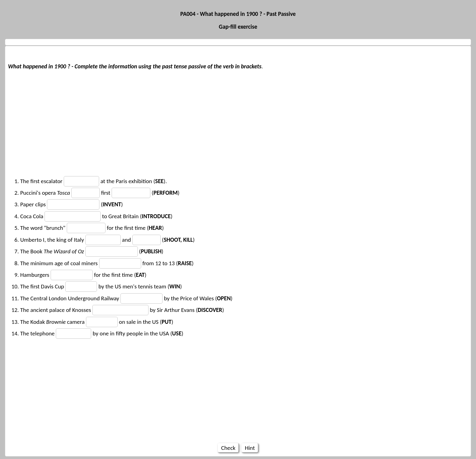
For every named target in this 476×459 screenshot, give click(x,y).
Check (228, 448)
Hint (250, 448)
